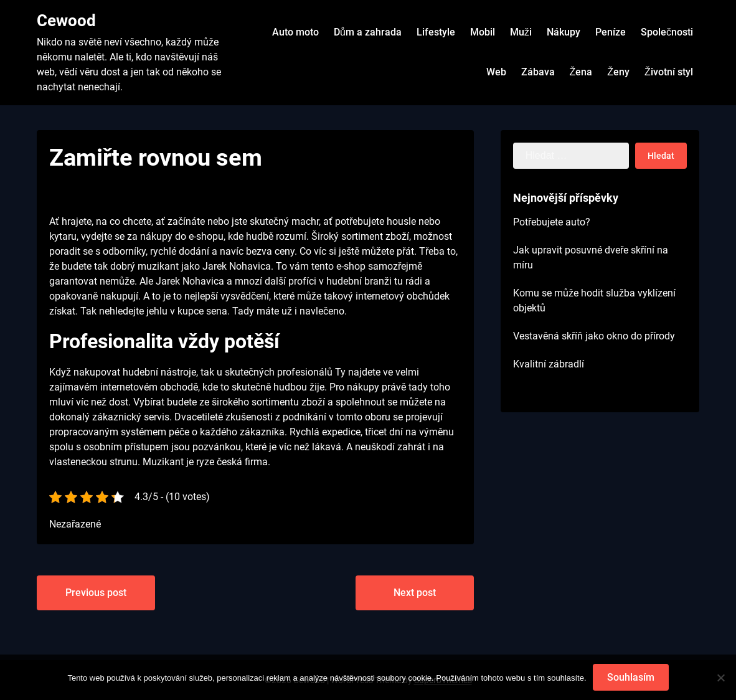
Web (496, 72)
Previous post (96, 593)
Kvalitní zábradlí (549, 364)
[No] (720, 678)
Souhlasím (631, 677)
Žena (581, 72)
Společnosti (667, 32)
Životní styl (669, 72)
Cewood (66, 21)
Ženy (618, 72)
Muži (521, 32)
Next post (415, 593)
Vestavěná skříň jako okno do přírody (594, 336)
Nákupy (564, 32)
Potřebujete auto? (552, 222)
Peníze (611, 32)
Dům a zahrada (368, 32)
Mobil (483, 32)
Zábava (538, 72)
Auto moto (295, 32)
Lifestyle (436, 32)
